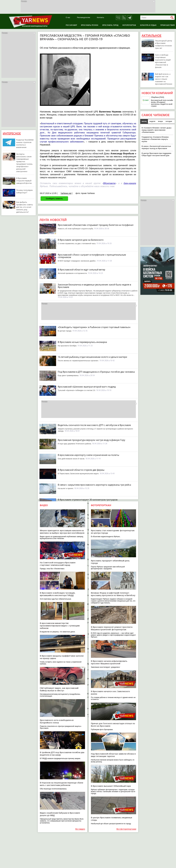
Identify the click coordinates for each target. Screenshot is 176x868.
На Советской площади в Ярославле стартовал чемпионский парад (58, 564)
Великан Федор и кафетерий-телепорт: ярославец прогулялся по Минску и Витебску (113, 594)
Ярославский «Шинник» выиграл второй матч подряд (87, 387)
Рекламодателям (84, 18)
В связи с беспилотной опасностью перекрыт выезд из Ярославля (156, 147)
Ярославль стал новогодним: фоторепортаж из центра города (113, 532)
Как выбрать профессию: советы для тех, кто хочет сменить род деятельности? (25, 207)
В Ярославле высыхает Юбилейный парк (111, 786)
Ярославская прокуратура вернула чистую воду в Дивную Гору (91, 440)
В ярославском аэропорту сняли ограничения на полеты (88, 455)
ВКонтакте (109, 183)
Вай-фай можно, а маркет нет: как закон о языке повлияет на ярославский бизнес (164, 79)
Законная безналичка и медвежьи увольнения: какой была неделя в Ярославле (94, 286)
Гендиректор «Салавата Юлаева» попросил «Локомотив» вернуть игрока (155, 139)
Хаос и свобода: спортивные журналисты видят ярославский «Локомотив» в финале (163, 61)
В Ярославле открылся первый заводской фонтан (24, 181)
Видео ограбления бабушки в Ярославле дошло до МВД (60, 814)
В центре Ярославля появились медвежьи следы (111, 819)
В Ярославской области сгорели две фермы (81, 470)
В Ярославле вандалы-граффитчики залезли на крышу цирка (62, 657)
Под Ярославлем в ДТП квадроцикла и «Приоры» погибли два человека (96, 372)
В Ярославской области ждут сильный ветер (81, 270)
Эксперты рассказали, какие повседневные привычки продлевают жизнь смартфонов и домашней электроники (24, 163)
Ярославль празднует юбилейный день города (110, 562)
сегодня (169, 121)
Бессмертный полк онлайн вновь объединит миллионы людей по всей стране (162, 103)
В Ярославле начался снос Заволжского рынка (110, 693)
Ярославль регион (90, 25)
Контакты (101, 18)
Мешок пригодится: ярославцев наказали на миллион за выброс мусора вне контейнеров (62, 532)
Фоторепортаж (129, 25)
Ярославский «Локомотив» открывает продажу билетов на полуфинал (96, 225)
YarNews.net (66, 193)
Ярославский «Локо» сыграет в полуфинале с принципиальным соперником (92, 256)
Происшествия (167, 25)
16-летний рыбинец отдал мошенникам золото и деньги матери (92, 357)
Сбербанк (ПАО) (158, 97)
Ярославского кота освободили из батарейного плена (57, 721)
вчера (160, 121)
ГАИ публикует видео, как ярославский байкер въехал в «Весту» (59, 689)
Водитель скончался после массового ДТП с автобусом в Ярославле (94, 425)
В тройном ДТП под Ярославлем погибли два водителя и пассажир (62, 754)
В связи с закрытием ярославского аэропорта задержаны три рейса (94, 485)
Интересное (12, 133)
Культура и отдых (148, 25)
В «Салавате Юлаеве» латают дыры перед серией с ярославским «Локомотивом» (157, 130)
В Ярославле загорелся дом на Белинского (81, 240)
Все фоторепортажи (126, 829)
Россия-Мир (71, 25)
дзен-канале (130, 183)
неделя (152, 121)
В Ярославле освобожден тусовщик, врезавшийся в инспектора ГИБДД (58, 594)
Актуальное (152, 36)
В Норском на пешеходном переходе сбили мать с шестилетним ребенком (61, 784)
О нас (68, 18)
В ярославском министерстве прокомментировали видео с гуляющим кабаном (60, 626)
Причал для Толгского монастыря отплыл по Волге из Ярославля (113, 725)
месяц (144, 121)
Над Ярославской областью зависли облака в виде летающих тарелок (113, 755)
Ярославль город (110, 25)
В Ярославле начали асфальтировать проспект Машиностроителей (109, 662)
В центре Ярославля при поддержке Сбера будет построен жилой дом (156, 154)
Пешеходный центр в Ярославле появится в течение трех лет (164, 44)
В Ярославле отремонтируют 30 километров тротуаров (88, 500)
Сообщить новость (54, 199)
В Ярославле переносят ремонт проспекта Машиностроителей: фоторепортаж (112, 628)
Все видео (80, 829)
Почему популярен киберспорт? (24, 191)
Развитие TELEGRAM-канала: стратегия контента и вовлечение (25, 144)
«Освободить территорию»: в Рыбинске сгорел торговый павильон (94, 327)
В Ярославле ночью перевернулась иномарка (82, 342)
